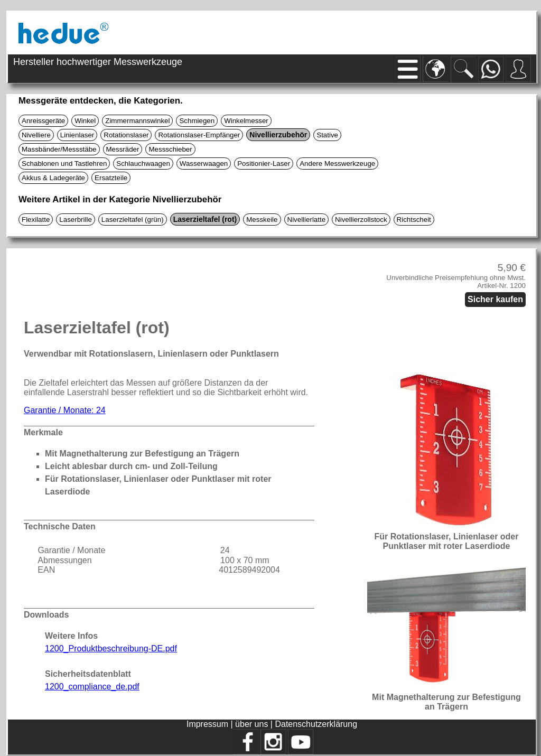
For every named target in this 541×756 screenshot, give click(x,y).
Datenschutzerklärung (316, 724)
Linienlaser (77, 135)
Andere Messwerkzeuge (337, 164)
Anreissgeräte (43, 121)
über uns (251, 724)
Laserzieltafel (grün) (133, 220)
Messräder (123, 149)
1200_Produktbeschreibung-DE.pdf (111, 648)
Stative (327, 135)
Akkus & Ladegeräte (53, 178)
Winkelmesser (246, 121)
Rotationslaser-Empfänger (199, 135)
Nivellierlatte (307, 220)
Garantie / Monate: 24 (65, 410)
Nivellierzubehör (278, 135)
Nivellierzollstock (361, 220)
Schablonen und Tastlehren (64, 164)
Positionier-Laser (264, 164)
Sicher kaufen (495, 299)
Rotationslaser (126, 135)
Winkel (85, 121)
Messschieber (170, 149)
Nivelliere (36, 135)
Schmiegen (197, 121)
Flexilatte (36, 220)
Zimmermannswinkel (137, 121)
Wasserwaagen (204, 164)
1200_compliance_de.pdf (92, 687)
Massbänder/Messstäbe (59, 149)
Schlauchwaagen (143, 164)
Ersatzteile (111, 178)
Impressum (207, 724)
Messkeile (262, 220)
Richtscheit (414, 220)
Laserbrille (76, 220)
